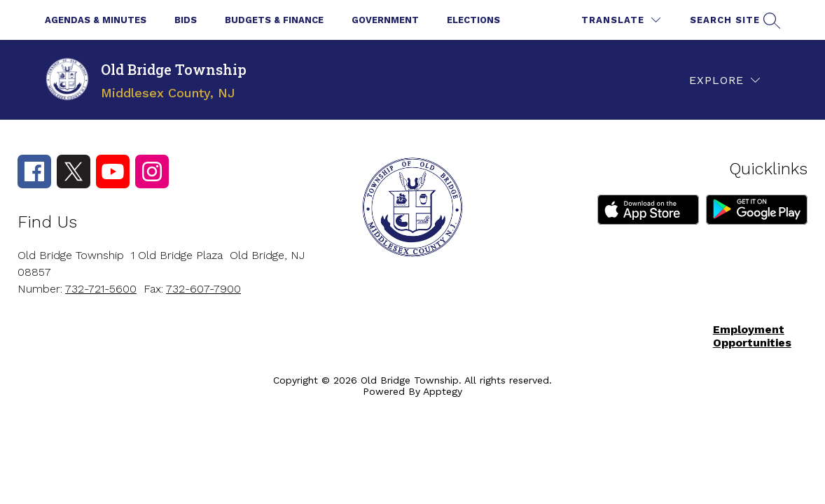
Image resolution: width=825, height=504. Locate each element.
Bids (186, 20)
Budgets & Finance (274, 20)
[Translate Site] (621, 20)
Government (385, 20)
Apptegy (443, 391)
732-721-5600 (101, 289)
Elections (473, 20)
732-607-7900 (203, 289)
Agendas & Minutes (96, 20)
